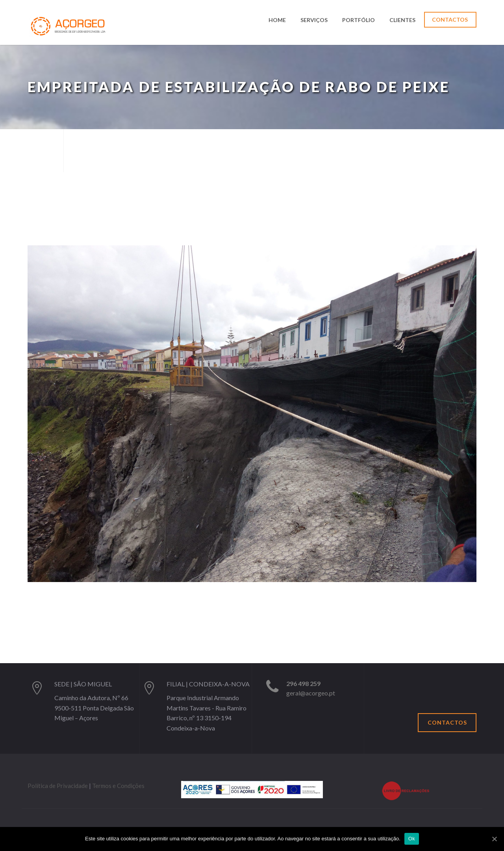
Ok (412, 839)
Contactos (450, 19)
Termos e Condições (118, 786)
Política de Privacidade (58, 786)
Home (277, 20)
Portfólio (359, 20)
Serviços (314, 20)
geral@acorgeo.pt (311, 693)
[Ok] (494, 839)
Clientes (402, 20)
